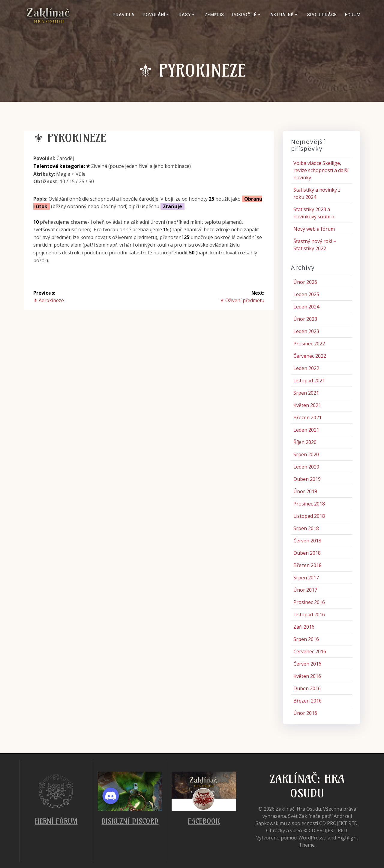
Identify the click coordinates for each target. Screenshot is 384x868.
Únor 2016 (305, 713)
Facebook (204, 821)
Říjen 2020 (305, 442)
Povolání (154, 15)
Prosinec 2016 (309, 602)
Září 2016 (304, 627)
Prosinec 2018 (309, 504)
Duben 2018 (307, 553)
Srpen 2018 (306, 528)
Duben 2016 (307, 688)
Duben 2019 (307, 479)
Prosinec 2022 (309, 344)
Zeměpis (214, 15)
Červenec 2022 (310, 356)
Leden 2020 (306, 467)
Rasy (185, 15)
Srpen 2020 (306, 454)
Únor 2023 (305, 319)
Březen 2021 (307, 417)
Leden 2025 (306, 294)
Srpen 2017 (306, 578)
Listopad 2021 (309, 381)
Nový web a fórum (314, 229)
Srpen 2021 (306, 393)
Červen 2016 (307, 664)
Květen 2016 (307, 676)
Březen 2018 (307, 565)
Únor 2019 (305, 491)
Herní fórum (56, 821)
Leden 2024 (306, 307)
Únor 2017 (305, 590)
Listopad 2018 (309, 516)
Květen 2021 (307, 405)
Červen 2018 (307, 541)
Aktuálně (282, 15)
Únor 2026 (305, 282)
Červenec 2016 (310, 651)
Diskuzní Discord (130, 821)
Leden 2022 (306, 368)
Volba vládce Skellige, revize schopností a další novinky (321, 170)
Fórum (353, 15)
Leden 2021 (306, 430)
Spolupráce (322, 15)
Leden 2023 (306, 331)
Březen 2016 (307, 701)
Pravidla (124, 15)
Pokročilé (244, 15)
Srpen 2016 (306, 639)
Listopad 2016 (309, 615)
